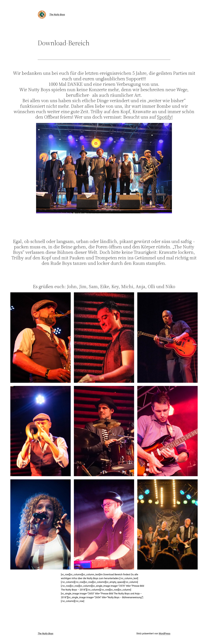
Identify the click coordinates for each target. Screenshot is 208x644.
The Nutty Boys (57, 14)
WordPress (165, 633)
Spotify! (165, 117)
